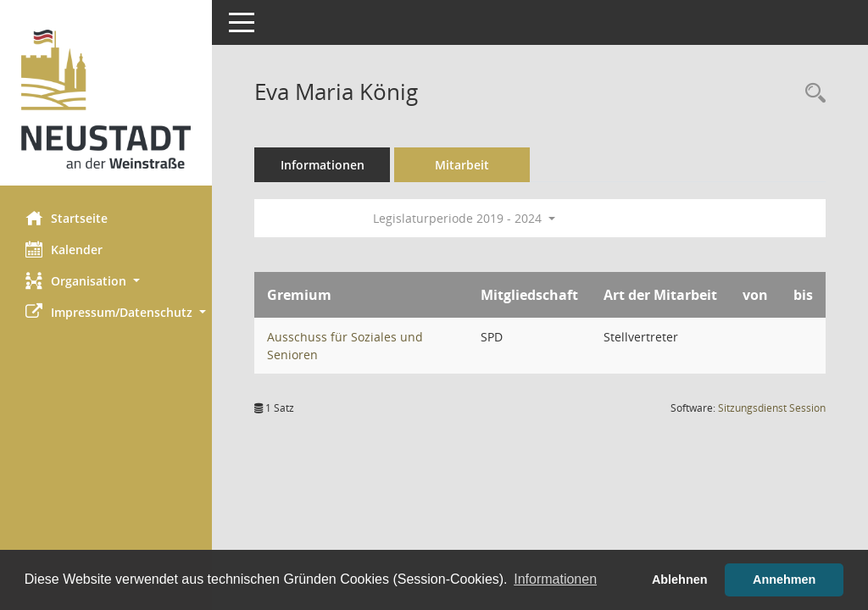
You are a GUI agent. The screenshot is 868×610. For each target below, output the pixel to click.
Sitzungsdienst (772, 408)
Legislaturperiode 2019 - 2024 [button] (464, 218)
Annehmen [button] (784, 579)
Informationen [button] (555, 579)
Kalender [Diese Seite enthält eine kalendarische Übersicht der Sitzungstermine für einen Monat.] (64, 249)
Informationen (323, 165)
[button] (106, 281)
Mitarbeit (462, 165)
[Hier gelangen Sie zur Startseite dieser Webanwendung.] (106, 99)
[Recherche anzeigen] (811, 94)
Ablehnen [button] (680, 579)
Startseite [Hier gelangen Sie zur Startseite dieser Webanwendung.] (67, 218)
